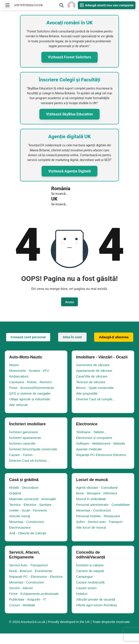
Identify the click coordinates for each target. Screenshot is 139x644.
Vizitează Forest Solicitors (70, 57)
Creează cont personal (28, 337)
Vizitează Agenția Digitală (69, 171)
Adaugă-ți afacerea (114, 337)
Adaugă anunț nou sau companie (107, 5)
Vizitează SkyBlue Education (69, 114)
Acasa (70, 302)
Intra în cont (72, 337)
